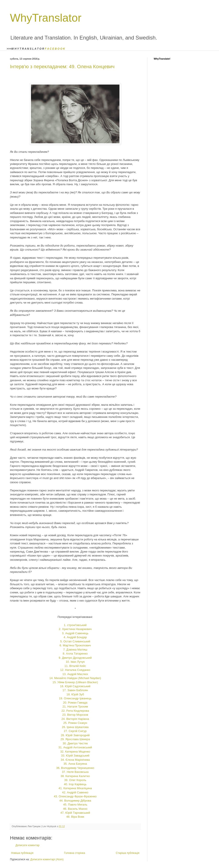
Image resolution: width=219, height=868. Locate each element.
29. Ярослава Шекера (75, 739)
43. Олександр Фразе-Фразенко (75, 796)
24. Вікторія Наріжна (75, 719)
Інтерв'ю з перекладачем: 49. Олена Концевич (62, 67)
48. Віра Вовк (75, 817)
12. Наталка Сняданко (75, 670)
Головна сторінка (75, 853)
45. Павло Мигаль (75, 805)
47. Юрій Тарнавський (75, 813)
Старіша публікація (128, 853)
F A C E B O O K (55, 49)
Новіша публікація (22, 853)
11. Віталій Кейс (75, 666)
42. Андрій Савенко (75, 792)
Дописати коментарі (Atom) (47, 859)
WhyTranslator (46, 18)
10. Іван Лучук (75, 662)
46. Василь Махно (75, 809)
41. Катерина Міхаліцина (75, 788)
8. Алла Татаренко (75, 654)
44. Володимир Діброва (75, 801)
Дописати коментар (27, 845)
